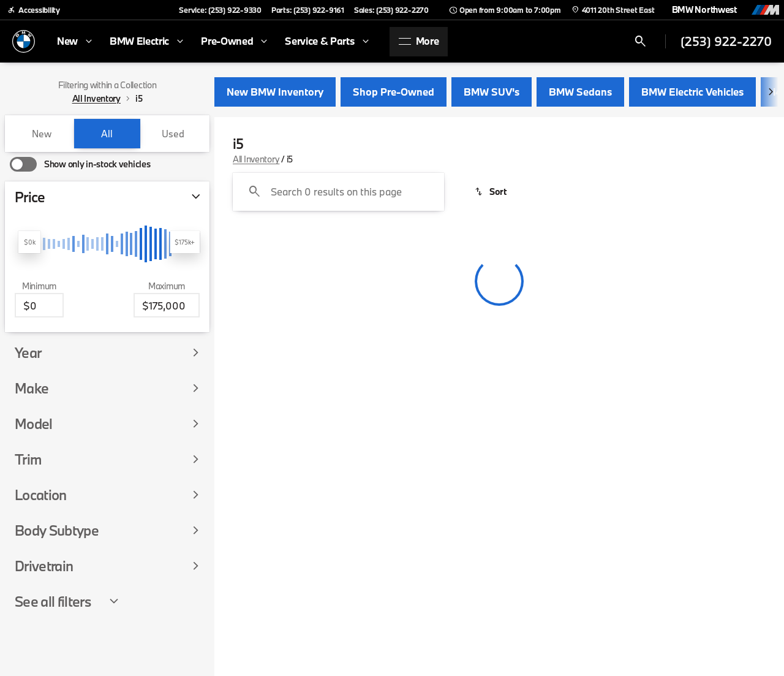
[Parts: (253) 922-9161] (308, 10)
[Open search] (641, 42)
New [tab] (42, 134)
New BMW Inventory (275, 92)
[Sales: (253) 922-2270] (391, 10)
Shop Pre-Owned (394, 92)
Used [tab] (173, 134)
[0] (39, 305)
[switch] (80, 164)
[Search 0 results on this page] (338, 192)
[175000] (167, 305)
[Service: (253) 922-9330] (220, 10)
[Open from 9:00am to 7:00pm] (505, 10)
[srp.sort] (491, 192)
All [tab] (107, 134)
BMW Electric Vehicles (692, 92)
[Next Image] (771, 92)
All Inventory (256, 159)
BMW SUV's (492, 92)
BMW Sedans (580, 92)
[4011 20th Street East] (613, 10)
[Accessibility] (34, 10)
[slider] (29, 242)
